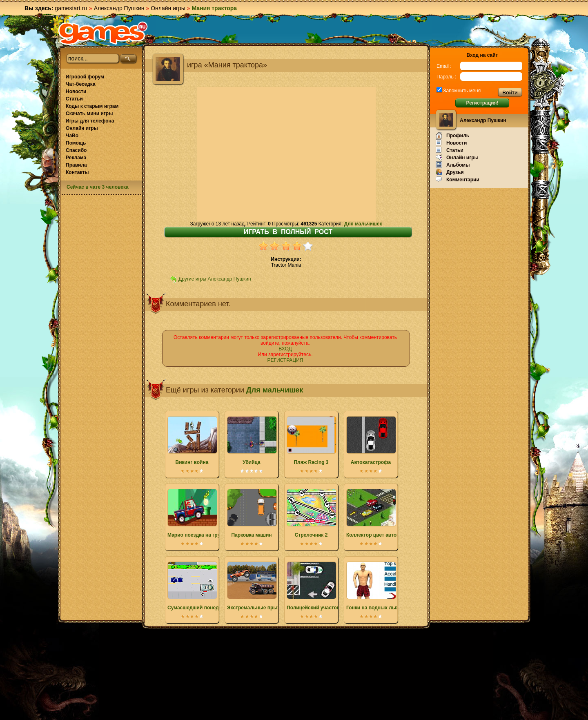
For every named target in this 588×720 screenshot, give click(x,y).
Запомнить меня (461, 91)
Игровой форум (85, 77)
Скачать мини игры (89, 114)
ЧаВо (72, 136)
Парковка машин (252, 513)
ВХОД (285, 349)
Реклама (76, 158)
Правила (76, 165)
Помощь (76, 143)
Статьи (74, 99)
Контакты (77, 172)
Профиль (452, 135)
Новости (76, 91)
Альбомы (453, 165)
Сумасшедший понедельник (202, 586)
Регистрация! (482, 103)
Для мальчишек (363, 224)
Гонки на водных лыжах (376, 586)
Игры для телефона (90, 121)
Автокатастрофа (371, 441)
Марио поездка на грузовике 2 (204, 513)
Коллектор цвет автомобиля (381, 513)
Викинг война (192, 441)
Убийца (252, 441)
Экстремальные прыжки (257, 586)
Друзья (450, 172)
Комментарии (458, 179)
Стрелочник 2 (311, 513)
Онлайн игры (168, 8)
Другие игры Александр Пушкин (215, 279)
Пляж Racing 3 (311, 441)
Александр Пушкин (119, 8)
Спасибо (76, 150)
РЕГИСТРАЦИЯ (285, 360)
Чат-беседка (81, 84)
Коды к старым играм (92, 106)
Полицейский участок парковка (325, 586)
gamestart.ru (71, 8)
